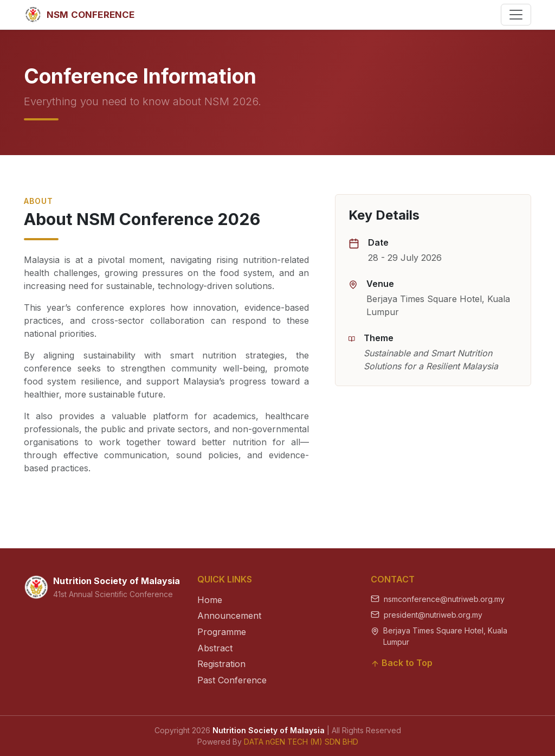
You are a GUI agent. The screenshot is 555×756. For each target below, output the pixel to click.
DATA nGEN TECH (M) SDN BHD (301, 742)
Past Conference (232, 680)
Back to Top (402, 663)
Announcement (229, 616)
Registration (221, 664)
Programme (222, 632)
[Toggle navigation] (516, 15)
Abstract (215, 648)
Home (210, 600)
